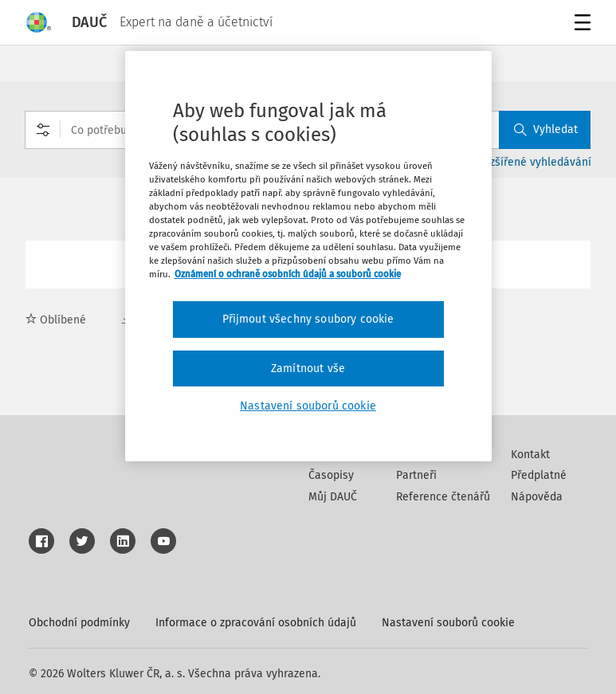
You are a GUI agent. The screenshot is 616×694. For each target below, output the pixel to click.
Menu (580, 24)
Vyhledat (546, 129)
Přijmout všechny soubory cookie (308, 319)
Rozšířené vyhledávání (534, 162)
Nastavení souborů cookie (448, 623)
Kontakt (530, 455)
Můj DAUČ (333, 497)
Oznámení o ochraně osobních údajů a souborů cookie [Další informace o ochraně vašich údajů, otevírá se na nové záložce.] (288, 274)
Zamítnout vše (308, 369)
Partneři (416, 475)
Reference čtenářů (443, 497)
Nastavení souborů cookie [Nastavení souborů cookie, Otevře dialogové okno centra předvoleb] (308, 406)
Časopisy (331, 475)
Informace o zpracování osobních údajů (256, 623)
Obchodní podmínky (79, 623)
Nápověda (537, 497)
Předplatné (539, 475)
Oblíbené (56, 320)
